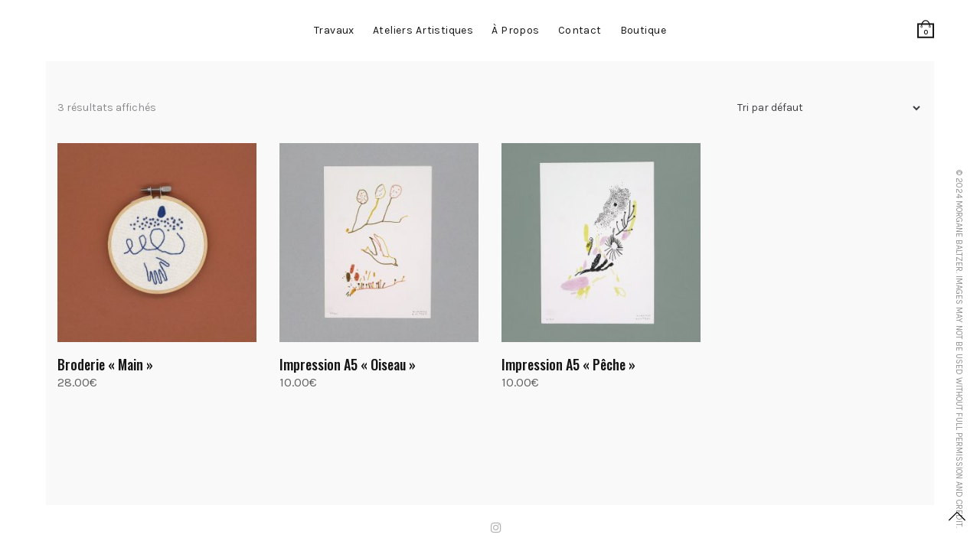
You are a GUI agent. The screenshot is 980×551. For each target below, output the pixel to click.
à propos (515, 30)
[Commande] (822, 108)
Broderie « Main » (105, 364)
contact (580, 30)
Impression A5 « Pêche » (568, 364)
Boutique (643, 30)
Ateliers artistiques (423, 30)
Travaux (334, 30)
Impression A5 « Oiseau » (348, 364)
